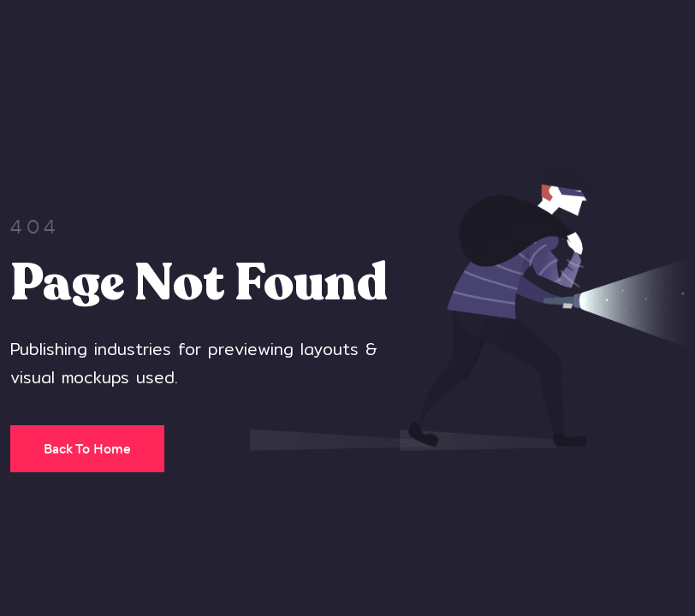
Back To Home (87, 449)
